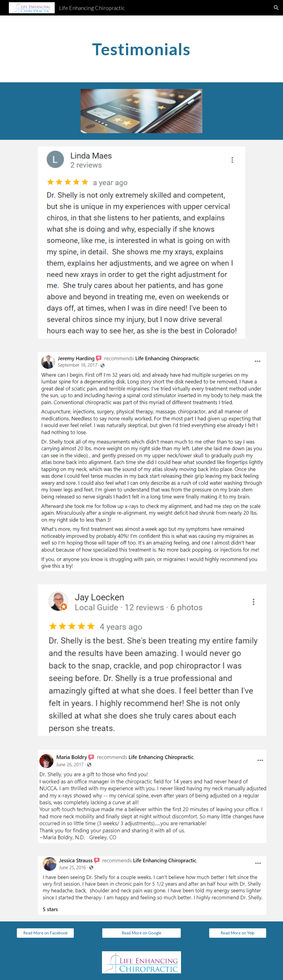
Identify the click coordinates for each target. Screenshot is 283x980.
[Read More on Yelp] (238, 933)
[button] (276, 8)
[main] (141, 49)
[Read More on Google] (141, 933)
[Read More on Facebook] (45, 933)
